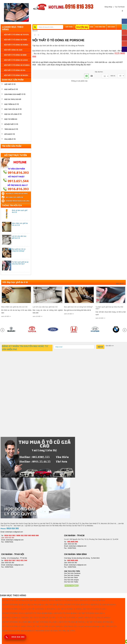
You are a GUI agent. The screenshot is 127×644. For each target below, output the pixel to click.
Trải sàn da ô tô (11, 129)
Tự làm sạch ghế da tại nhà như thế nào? (20, 263)
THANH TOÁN (70, 32)
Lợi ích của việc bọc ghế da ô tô (19, 237)
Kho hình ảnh (100, 27)
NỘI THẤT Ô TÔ (10, 84)
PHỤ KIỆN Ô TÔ (10, 139)
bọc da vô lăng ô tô (13, 114)
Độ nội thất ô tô (11, 124)
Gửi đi (100, 347)
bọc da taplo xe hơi (13, 99)
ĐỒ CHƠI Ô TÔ (10, 134)
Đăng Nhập (108, 7)
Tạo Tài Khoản (120, 7)
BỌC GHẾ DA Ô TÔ (11, 89)
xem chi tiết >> (6, 316)
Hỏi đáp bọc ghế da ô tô (15, 282)
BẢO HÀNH (111, 27)
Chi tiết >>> (110, 346)
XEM (84, 27)
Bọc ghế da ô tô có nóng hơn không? (19, 250)
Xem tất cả (120, 284)
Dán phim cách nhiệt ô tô (15, 94)
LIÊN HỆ (79, 32)
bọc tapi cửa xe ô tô (13, 109)
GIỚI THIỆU (69, 27)
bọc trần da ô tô (12, 104)
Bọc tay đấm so (11, 119)
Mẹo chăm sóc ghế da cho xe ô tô (14, 307)
